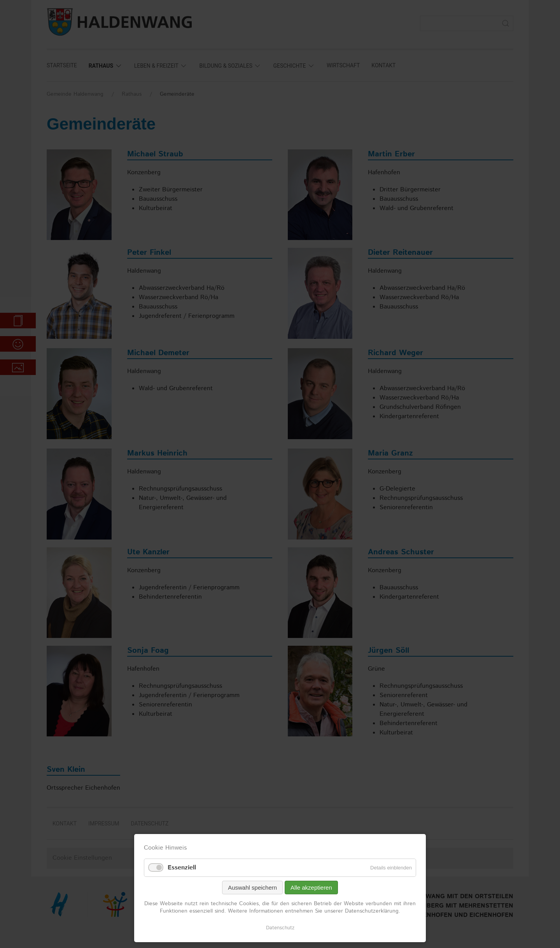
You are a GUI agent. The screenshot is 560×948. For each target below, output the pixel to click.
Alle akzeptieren (311, 888)
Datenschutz (280, 928)
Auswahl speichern (252, 888)
